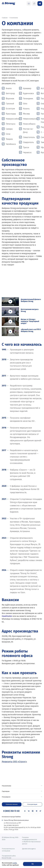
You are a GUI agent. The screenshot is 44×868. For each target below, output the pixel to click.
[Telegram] (36, 811)
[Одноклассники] (25, 811)
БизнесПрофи (7, 858)
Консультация (32, 804)
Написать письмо (12, 804)
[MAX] (33, 811)
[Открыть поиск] (29, 4)
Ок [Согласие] (33, 864)
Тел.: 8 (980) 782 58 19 (11, 825)
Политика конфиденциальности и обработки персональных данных (31, 840)
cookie (15, 863)
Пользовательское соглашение (8, 850)
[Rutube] (40, 811)
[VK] (29, 811)
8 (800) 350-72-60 (11, 811)
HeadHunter (7, 616)
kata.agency (32, 849)
